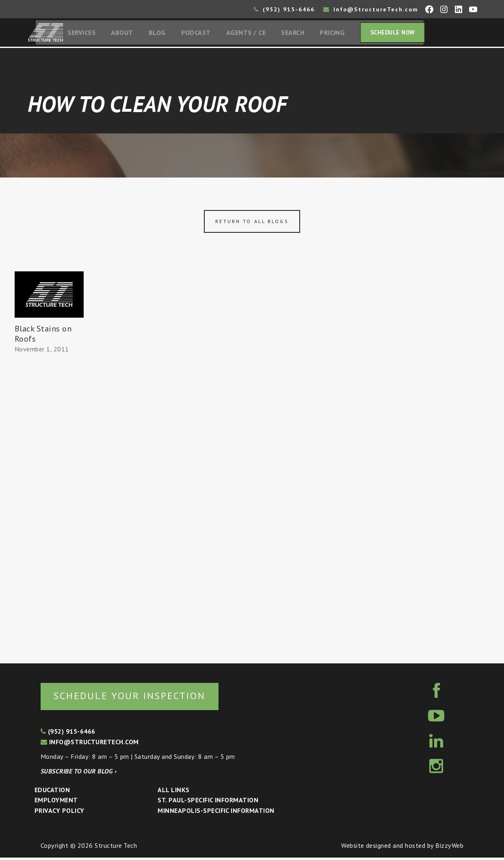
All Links (173, 792)
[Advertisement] (49, 507)
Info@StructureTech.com (371, 9)
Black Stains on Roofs (43, 335)
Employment (56, 803)
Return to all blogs (252, 223)
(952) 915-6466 (284, 9)
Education (52, 792)
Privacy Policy (59, 813)
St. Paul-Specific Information (208, 803)
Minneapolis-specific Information (216, 813)
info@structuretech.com (90, 744)
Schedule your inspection (136, 698)
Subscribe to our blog (79, 773)
